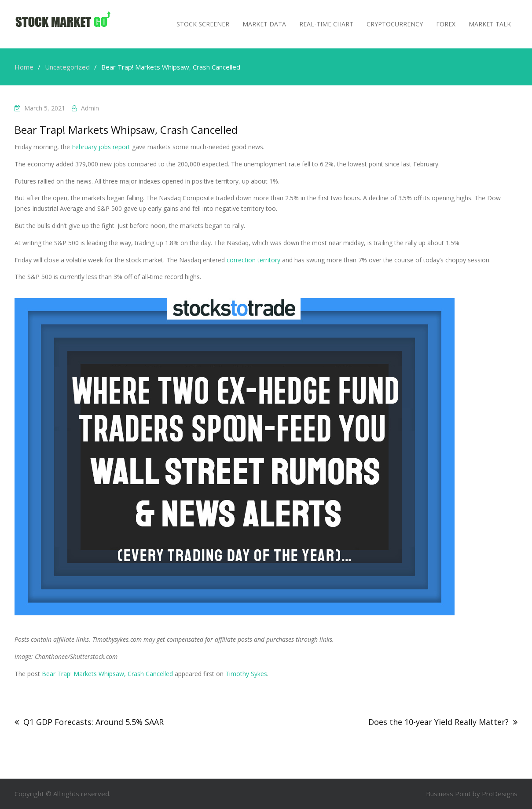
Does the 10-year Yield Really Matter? (438, 722)
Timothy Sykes (246, 674)
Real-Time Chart (326, 24)
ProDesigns (500, 794)
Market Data (264, 24)
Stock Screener (203, 24)
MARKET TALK (490, 24)
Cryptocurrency (395, 24)
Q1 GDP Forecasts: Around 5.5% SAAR (94, 722)
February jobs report (101, 147)
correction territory (253, 260)
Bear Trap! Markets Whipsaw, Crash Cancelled (107, 674)
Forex (446, 24)
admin (90, 108)
